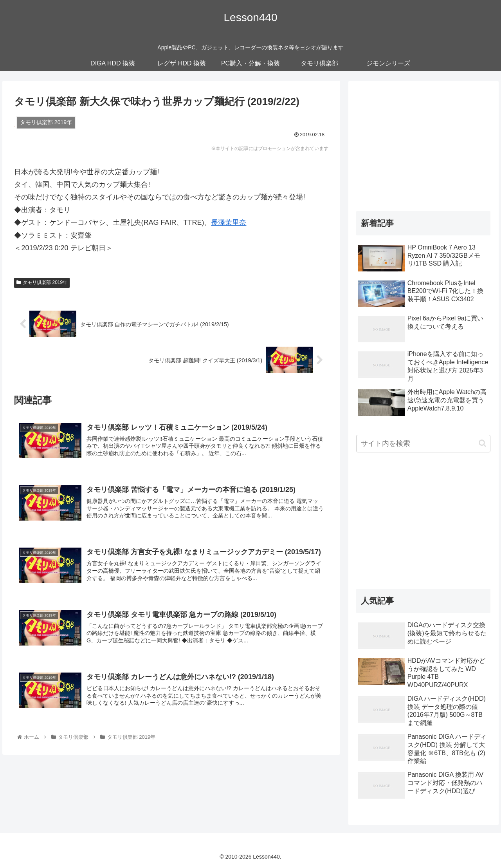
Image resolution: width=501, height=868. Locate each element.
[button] (482, 443)
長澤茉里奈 (229, 222)
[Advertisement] (424, 144)
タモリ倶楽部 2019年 (42, 282)
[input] (424, 444)
